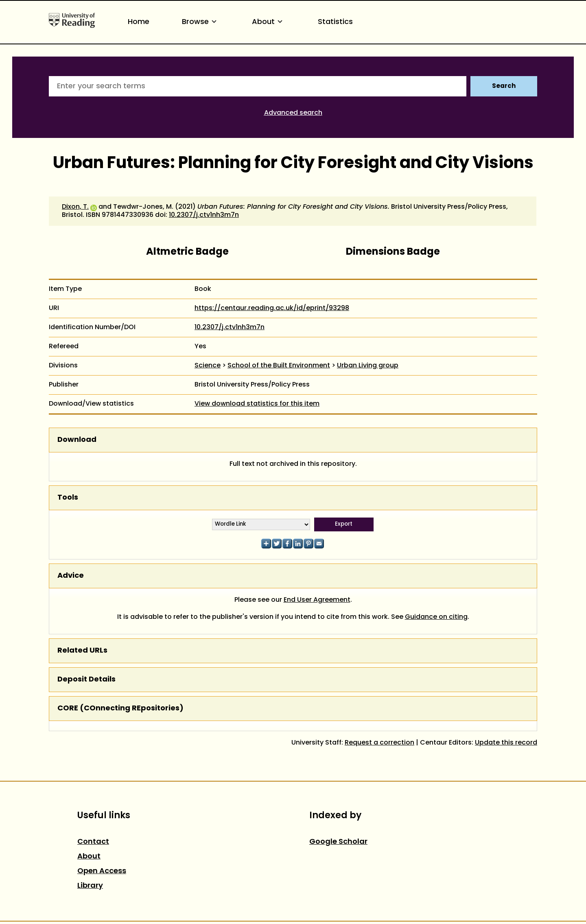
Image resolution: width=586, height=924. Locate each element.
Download (77, 440)
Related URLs (82, 651)
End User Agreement (317, 600)
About (269, 22)
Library (90, 886)
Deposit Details (86, 680)
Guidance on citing (436, 617)
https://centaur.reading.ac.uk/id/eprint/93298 (272, 308)
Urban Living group (368, 366)
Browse (201, 22)
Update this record (506, 743)
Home (139, 22)
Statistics (335, 22)
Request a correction (379, 743)
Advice (71, 576)
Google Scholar (338, 842)
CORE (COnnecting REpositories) (120, 709)
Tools (68, 498)
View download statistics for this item (257, 404)
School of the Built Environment (279, 366)
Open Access (102, 871)
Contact (93, 842)
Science (208, 366)
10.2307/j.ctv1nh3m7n (204, 215)
